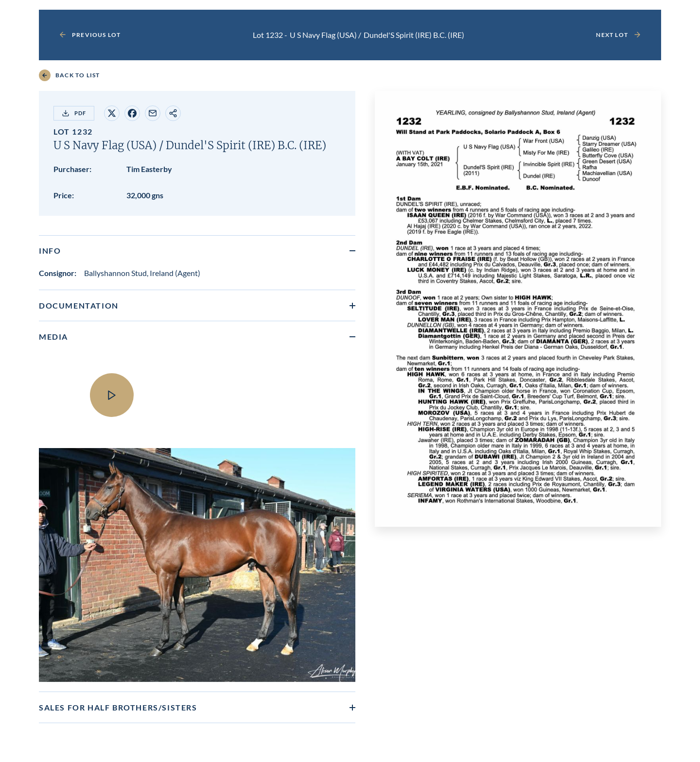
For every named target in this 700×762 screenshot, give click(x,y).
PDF (74, 113)
